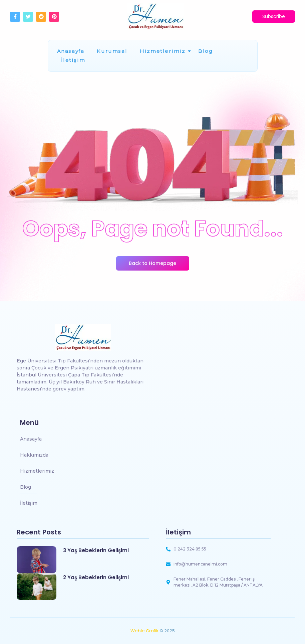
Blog (206, 51)
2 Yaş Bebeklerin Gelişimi (96, 578)
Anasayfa (71, 51)
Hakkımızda (34, 455)
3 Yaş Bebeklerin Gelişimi (96, 550)
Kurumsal (112, 51)
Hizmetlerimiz (164, 51)
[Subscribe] (274, 17)
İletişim (73, 60)
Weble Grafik (144, 631)
